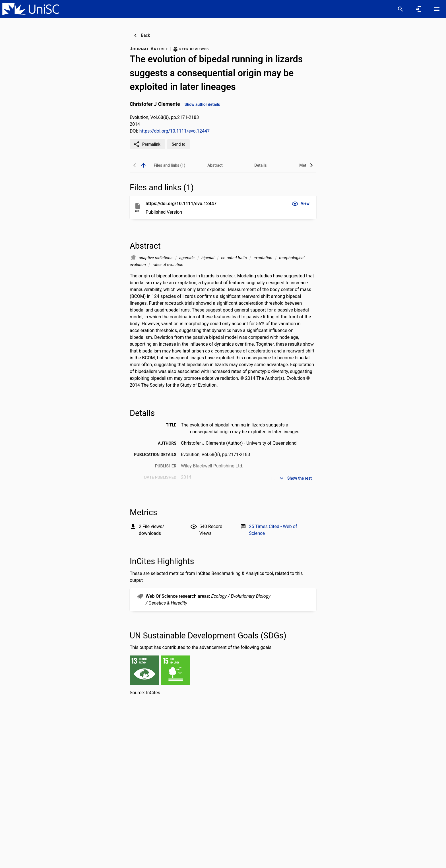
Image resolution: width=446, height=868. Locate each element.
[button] (301, 204)
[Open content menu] (437, 9)
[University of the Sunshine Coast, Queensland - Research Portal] (31, 9)
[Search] (400, 9)
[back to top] (143, 165)
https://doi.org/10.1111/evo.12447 (175, 131)
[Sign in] (419, 9)
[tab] (170, 165)
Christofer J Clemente (155, 104)
